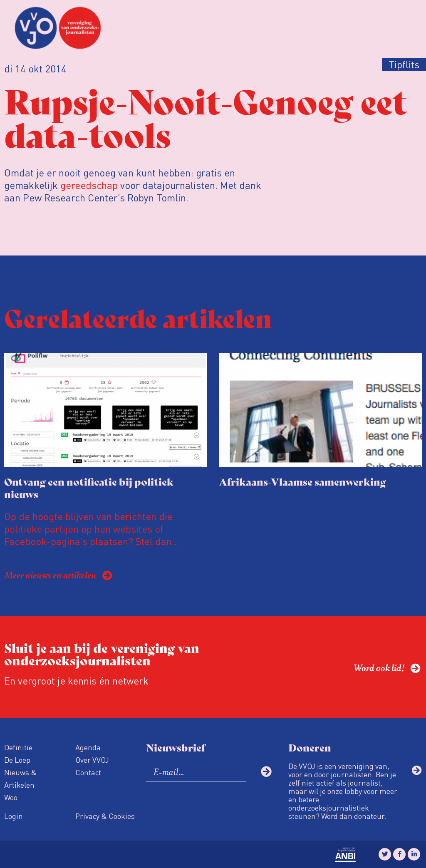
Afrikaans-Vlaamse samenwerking (303, 481)
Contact (88, 772)
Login (14, 816)
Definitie (18, 747)
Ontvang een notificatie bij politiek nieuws (89, 487)
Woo (11, 797)
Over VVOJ (92, 760)
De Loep (17, 760)
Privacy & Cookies (105, 816)
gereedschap (89, 185)
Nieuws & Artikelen (20, 778)
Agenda (88, 747)
